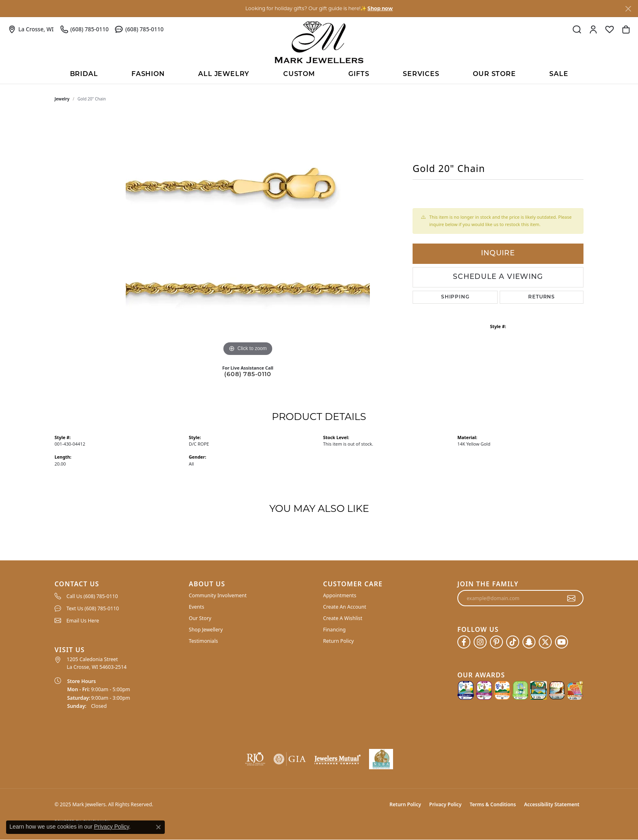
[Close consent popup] (158, 827)
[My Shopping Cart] (626, 29)
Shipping (455, 297)
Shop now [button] (380, 8)
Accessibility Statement (552, 804)
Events (197, 607)
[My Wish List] (610, 29)
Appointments (340, 595)
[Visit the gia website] (290, 759)
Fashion (148, 74)
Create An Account (345, 607)
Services (421, 74)
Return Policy (339, 641)
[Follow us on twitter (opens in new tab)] (545, 642)
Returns (542, 297)
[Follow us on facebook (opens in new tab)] (464, 642)
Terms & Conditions (493, 804)
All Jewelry (224, 74)
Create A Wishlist (343, 618)
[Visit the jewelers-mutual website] (338, 759)
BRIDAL (84, 74)
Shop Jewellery (206, 630)
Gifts (359, 74)
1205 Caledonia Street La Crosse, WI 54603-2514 (97, 663)
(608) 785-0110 (248, 375)
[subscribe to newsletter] (571, 598)
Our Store (494, 74)
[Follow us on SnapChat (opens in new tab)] (529, 642)
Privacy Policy (445, 804)
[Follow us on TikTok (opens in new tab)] (513, 642)
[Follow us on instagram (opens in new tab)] (480, 642)
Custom (299, 74)
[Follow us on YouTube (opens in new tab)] (562, 642)
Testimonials (203, 641)
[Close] (628, 9)
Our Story (200, 618)
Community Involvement (218, 595)
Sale (559, 74)
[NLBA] (381, 759)
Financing (334, 630)
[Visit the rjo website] (255, 759)
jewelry (62, 99)
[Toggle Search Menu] (577, 29)
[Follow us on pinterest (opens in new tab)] (496, 642)
